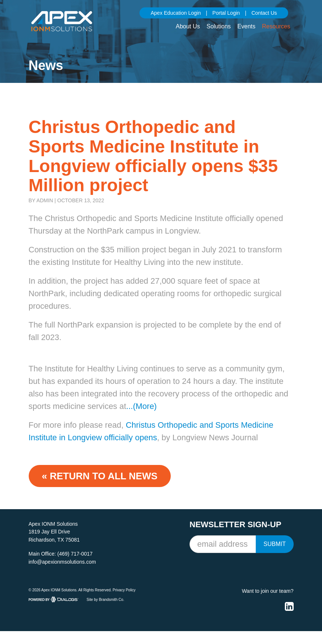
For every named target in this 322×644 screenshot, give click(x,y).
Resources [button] (276, 26)
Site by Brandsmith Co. (105, 600)
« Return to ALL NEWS (100, 476)
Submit (275, 544)
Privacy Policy (124, 590)
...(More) (141, 406)
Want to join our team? (268, 591)
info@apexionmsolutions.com (62, 562)
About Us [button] (188, 26)
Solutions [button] (219, 26)
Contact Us (264, 13)
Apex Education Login (176, 13)
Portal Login (226, 13)
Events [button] (246, 26)
